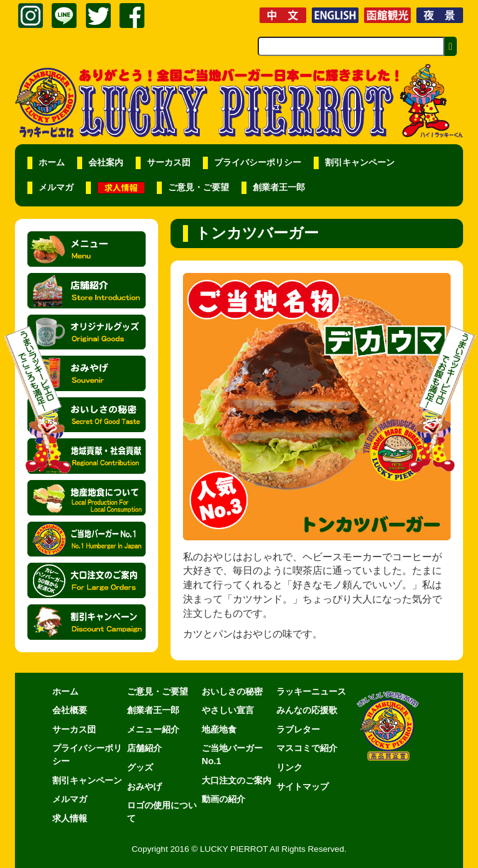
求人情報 (70, 818)
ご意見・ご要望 (199, 187)
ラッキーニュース (311, 691)
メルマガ (56, 187)
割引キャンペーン (360, 163)
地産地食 (219, 729)
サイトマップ (302, 787)
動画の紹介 (223, 799)
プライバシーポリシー (258, 163)
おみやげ (144, 787)
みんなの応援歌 (307, 710)
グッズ (140, 767)
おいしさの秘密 (232, 691)
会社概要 (70, 710)
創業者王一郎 (279, 187)
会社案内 (106, 163)
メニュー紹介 (153, 729)
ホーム (52, 163)
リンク (289, 767)
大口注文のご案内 (237, 780)
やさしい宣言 (228, 710)
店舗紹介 (144, 748)
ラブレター (298, 729)
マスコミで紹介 (307, 748)
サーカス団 (169, 163)
